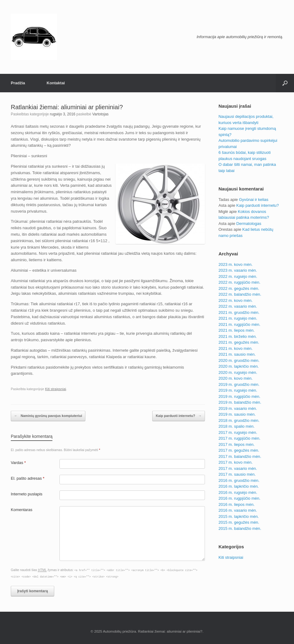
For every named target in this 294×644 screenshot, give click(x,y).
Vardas (18, 463)
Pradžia (18, 83)
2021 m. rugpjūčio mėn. (239, 324)
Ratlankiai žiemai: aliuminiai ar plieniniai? (67, 107)
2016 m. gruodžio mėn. (239, 480)
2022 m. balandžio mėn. (240, 294)
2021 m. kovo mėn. (236, 348)
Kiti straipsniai (55, 389)
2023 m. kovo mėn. (236, 264)
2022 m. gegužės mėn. (239, 288)
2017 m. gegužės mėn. (239, 450)
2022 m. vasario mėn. (238, 306)
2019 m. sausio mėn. (237, 414)
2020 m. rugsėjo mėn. (238, 372)
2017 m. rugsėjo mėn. (238, 432)
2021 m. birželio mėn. (238, 336)
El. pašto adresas (28, 478)
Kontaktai (56, 83)
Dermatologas (249, 224)
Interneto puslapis (27, 494)
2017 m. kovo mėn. (236, 462)
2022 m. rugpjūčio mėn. (239, 282)
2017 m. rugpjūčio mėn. (239, 438)
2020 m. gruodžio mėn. (239, 360)
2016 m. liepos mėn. (237, 504)
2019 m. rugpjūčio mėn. (239, 396)
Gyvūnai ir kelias (253, 200)
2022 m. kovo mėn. (236, 300)
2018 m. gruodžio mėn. (239, 420)
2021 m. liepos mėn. (237, 330)
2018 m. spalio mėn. (237, 426)
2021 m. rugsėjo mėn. (238, 318)
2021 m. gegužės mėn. (239, 342)
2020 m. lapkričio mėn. (239, 366)
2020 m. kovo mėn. (236, 378)
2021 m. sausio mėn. (237, 354)
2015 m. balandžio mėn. (240, 528)
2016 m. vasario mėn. (238, 510)
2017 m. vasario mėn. (238, 468)
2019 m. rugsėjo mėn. (238, 390)
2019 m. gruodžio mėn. (239, 384)
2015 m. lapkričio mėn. (239, 516)
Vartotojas (100, 114)
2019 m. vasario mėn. (238, 408)
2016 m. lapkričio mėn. (239, 486)
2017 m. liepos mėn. (237, 444)
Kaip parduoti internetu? (179, 416)
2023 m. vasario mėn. (238, 270)
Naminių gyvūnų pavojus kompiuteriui (48, 416)
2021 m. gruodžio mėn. (239, 312)
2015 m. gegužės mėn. (239, 522)
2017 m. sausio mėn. (237, 474)
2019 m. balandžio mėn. (240, 402)
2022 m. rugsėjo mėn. (238, 276)
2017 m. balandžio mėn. (240, 456)
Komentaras (22, 510)
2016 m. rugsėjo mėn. (238, 492)
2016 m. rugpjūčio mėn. (239, 498)
